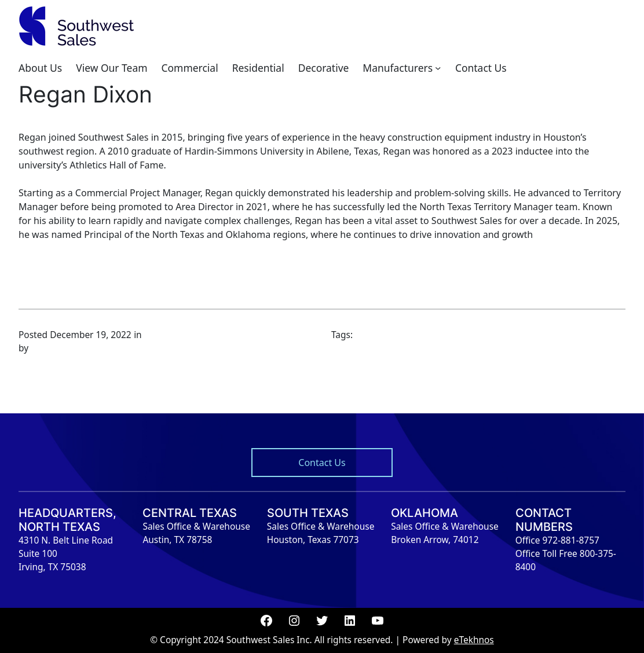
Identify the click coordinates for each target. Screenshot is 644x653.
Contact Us (322, 463)
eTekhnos (474, 640)
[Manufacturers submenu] (438, 68)
